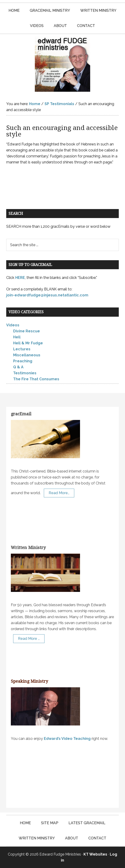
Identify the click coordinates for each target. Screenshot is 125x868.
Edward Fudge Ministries (62, 64)
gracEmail (21, 414)
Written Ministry (28, 548)
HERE (20, 278)
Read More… (59, 493)
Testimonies (25, 373)
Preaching (23, 361)
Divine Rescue (27, 331)
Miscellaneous (27, 355)
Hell (17, 337)
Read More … (29, 639)
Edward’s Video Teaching (67, 739)
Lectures (22, 349)
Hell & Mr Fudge (28, 343)
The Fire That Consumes (36, 379)
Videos (13, 325)
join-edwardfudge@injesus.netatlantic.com (47, 295)
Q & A (18, 367)
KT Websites (95, 854)
